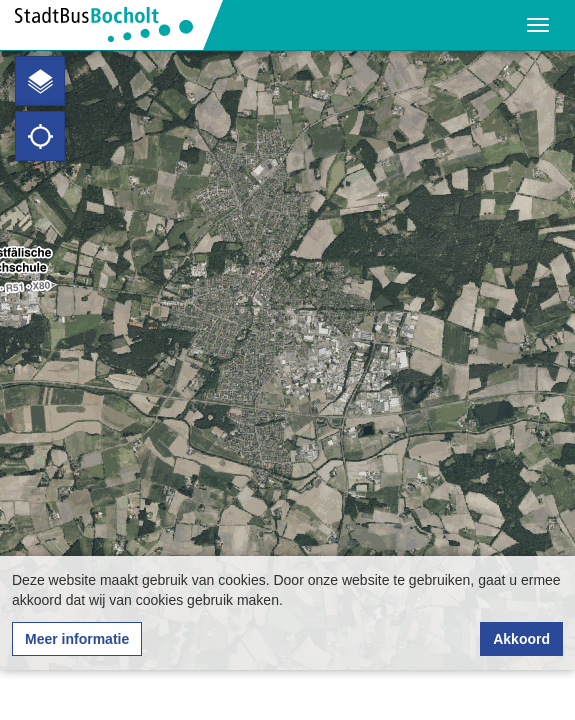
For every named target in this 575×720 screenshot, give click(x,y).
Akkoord (521, 639)
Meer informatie (77, 639)
